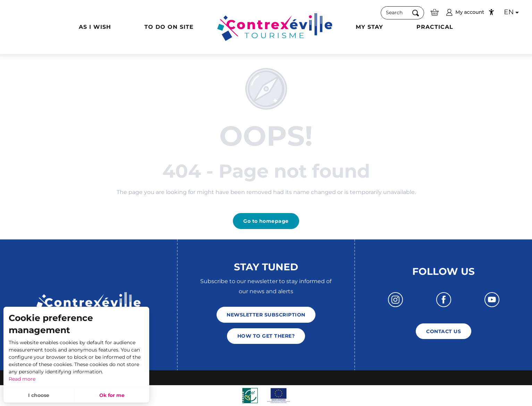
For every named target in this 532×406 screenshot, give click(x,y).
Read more (22, 379)
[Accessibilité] (491, 12)
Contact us (444, 331)
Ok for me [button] (112, 395)
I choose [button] (39, 395)
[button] (402, 12)
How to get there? (266, 336)
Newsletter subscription (266, 315)
